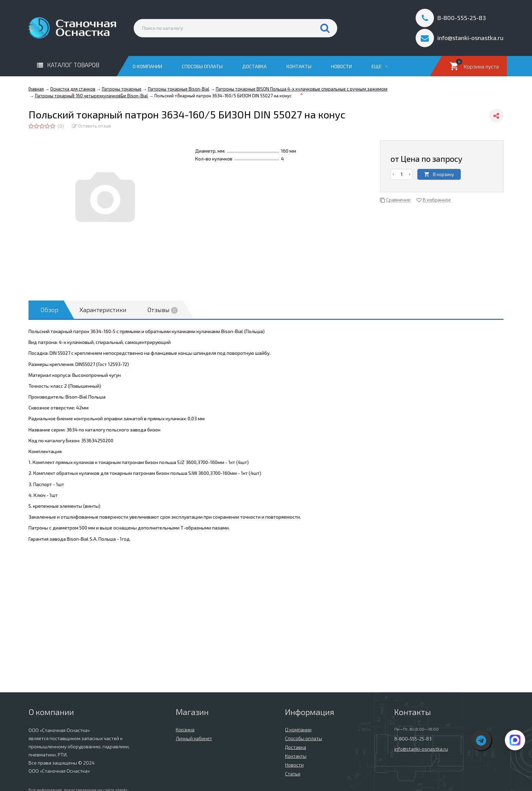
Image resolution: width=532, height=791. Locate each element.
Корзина (185, 729)
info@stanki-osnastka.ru (421, 749)
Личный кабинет (194, 738)
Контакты (299, 66)
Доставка (254, 66)
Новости (341, 66)
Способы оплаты (202, 66)
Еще (380, 66)
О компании (147, 66)
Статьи (293, 774)
